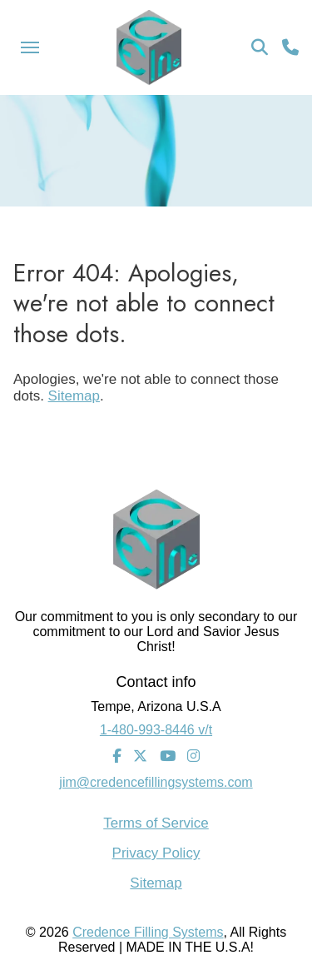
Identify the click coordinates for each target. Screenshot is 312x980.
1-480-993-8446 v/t (156, 730)
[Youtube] (168, 757)
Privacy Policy (156, 853)
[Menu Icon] (30, 47)
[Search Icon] (260, 47)
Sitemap (74, 396)
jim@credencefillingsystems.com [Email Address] (156, 782)
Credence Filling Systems (148, 932)
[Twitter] (140, 757)
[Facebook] (117, 757)
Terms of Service (156, 823)
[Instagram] (193, 757)
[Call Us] (290, 47)
